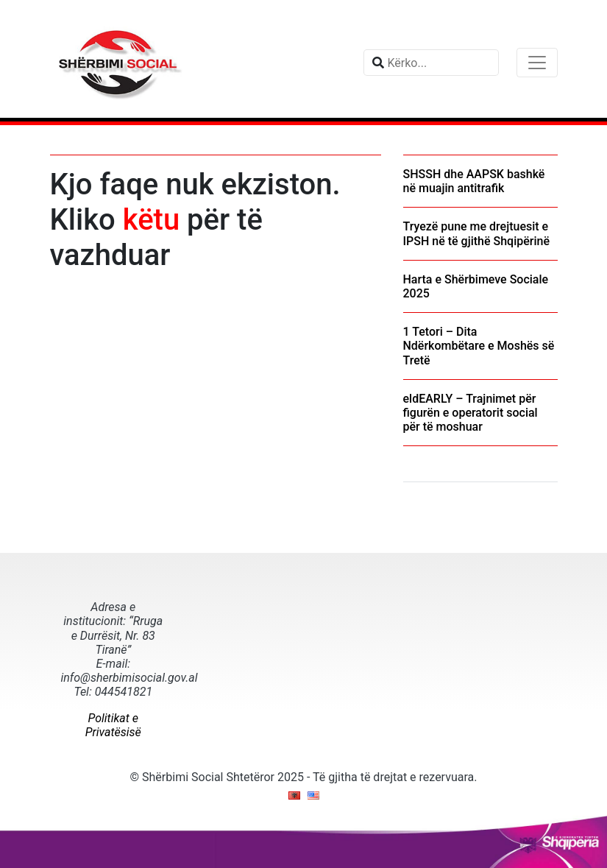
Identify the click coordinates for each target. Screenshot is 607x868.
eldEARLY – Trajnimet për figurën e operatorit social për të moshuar (471, 413)
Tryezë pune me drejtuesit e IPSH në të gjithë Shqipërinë (477, 233)
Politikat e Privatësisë (113, 725)
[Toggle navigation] (537, 63)
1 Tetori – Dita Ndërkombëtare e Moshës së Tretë (479, 346)
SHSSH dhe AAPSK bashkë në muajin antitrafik (474, 181)
